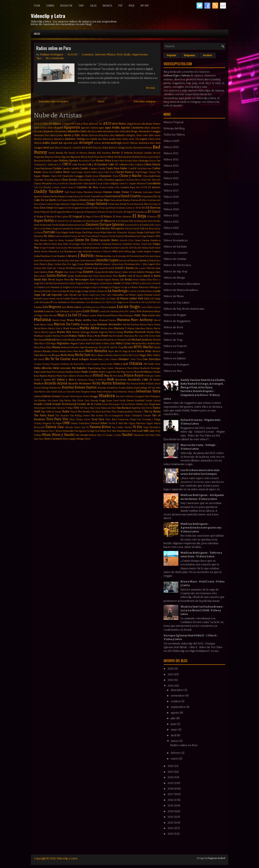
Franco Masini (92, 236)
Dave (102, 197)
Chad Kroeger (141, 172)
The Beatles (84, 412)
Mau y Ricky (94, 336)
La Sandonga (118, 291)
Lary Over (101, 295)
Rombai (68, 387)
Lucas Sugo (128, 307)
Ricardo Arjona (56, 383)
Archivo (207, 55)
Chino (116, 176)
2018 (171, 789)
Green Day (146, 244)
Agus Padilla (112, 128)
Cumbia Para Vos (130, 187)
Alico (112, 135)
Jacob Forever (131, 256)
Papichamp (94, 368)
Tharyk (73, 412)
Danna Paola (50, 196)
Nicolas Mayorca (114, 355)
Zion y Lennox (53, 439)
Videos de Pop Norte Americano (184, 309)
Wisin (46, 435)
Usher (104, 423)
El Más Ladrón (62, 217)
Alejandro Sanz (77, 131)
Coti (36, 187)
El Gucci (154, 212)
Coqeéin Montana (137, 184)
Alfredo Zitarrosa (89, 135)
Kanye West (112, 276)
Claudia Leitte (76, 184)
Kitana (61, 283)
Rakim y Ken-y (67, 380)
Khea (149, 280)
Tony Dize (98, 419)
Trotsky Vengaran (43, 423)
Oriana (37, 364)
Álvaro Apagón (69, 439)
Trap (81, 5)
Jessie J (157, 261)
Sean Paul (96, 392)
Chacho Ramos (125, 172)
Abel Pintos (119, 124)
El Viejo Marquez (92, 221)
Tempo (58, 412)
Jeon (121, 261)
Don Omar (47, 208)
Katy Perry (48, 279)
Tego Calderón (48, 412)
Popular (172, 55)
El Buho (101, 212)
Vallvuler (69, 427)
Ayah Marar (55, 148)
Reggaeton (66, 5)
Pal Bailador (80, 368)
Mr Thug (119, 347)
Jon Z (56, 268)
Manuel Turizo (107, 320)
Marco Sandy (47, 325)
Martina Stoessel (135, 332)
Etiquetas (189, 55)
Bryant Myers (132, 161)
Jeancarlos (91, 261)
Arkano (97, 143)
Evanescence (88, 229)
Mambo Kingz (59, 320)
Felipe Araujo (93, 233)
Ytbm (158, 435)
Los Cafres (107, 302)
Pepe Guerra (127, 372)
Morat (103, 347)
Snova (109, 401)
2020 (171, 777)
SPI (149, 388)
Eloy (145, 221)
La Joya (94, 287)
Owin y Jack (121, 364)
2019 (171, 783)
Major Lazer (89, 315)
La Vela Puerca (146, 291)
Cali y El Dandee (97, 164)
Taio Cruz (95, 408)
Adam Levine (40, 128)
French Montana (125, 236)
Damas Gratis (112, 192)
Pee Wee (116, 372)
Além (151, 135)
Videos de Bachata (175, 247)
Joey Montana (127, 264)
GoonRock (127, 244)
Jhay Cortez (55, 264)
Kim (55, 283)
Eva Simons (76, 229)
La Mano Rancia (137, 287)
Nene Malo (144, 351)
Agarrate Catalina (89, 128)
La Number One (48, 291)
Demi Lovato (87, 200)
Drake (86, 208)
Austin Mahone (130, 143)
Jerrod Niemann (131, 261)
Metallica (72, 340)
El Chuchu (118, 212)
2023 (171, 686)
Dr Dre (68, 208)
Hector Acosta (41, 251)
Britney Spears (69, 160)
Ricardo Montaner (80, 383)
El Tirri (66, 221)
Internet (100, 54)
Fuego (143, 236)
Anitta (46, 143)
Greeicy (136, 244)
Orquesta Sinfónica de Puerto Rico (67, 364)
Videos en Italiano (175, 358)
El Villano (106, 221)
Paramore (121, 368)
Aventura (144, 143)
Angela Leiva (147, 139)
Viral (97, 431)
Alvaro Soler (142, 135)
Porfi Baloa (118, 376)
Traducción (123, 419)
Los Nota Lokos (71, 307)
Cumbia (50, 5)
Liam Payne (84, 299)
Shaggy (94, 396)
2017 (171, 794)
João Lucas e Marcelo (145, 268)
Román (102, 388)
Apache (68, 143)
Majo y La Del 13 (69, 315)
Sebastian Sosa (110, 392)
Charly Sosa (91, 176)
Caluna (139, 164)
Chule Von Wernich (150, 180)
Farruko (49, 232)
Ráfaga (144, 388)
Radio (127, 54)
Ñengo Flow (84, 439)
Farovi (40, 233)
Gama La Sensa (56, 240)
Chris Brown (69, 180)
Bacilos (129, 148)
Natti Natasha (96, 351)
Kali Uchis (94, 276)
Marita (37, 328)
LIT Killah (126, 283)
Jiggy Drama (78, 264)
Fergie (140, 232)
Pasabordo (145, 368)
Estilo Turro (155, 225)
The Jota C (139, 412)
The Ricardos (62, 416)
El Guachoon (140, 212)
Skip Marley (65, 401)
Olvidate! (124, 359)
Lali (43, 295)
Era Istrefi (129, 225)
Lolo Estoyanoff (43, 302)
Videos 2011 (171, 153)
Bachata (107, 5)
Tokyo (72, 419)
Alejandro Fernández (55, 131)
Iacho (121, 251)
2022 (171, 766)
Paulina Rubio (73, 372)
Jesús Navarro (41, 264)
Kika (51, 283)
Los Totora (102, 307)
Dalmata (98, 192)
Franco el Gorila (107, 236)
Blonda (122, 157)
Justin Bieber (57, 276)
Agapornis (72, 127)
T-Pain (69, 408)
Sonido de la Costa (89, 404)
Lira (147, 298)
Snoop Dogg (98, 400)
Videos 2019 (171, 203)
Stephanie (155, 404)
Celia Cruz (109, 172)
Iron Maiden (58, 256)
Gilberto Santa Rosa (52, 244)
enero (175, 759)
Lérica (122, 311)
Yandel (127, 435)
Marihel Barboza (131, 325)
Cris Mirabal (45, 187)
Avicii (152, 143)
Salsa (93, 5)
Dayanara (147, 196)
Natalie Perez (66, 351)
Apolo (75, 143)
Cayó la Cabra (90, 172)
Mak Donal (103, 315)
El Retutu (152, 217)
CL (60, 165)
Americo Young (75, 139)
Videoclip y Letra (48, 16)
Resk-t (157, 380)
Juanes (88, 272)
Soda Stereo (127, 400)
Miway (56, 347)
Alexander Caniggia (150, 131)
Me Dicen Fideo (153, 336)
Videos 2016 (171, 184)
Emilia (62, 225)
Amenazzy (48, 139)
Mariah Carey (89, 324)
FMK (97, 229)
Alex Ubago (132, 131)
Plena (37, 5)
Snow (116, 401)
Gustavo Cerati (81, 248)
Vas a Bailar (118, 427)
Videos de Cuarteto (176, 253)
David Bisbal (112, 196)
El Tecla (58, 221)
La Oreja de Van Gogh (69, 291)
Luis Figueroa (76, 311)
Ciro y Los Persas (60, 184)
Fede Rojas (75, 232)
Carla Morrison (144, 169)
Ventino (128, 427)
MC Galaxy (131, 311)
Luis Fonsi (91, 311)
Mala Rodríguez (126, 316)
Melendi (50, 340)
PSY (145, 364)
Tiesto (127, 416)
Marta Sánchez (136, 328)
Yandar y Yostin (114, 435)
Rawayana (82, 380)
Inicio (37, 34)
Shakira (107, 396)
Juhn (111, 272)
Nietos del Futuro (131, 355)
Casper (80, 172)
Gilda (65, 244)
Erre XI (138, 225)
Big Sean (75, 157)
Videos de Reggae (175, 315)
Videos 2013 (171, 166)
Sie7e (123, 396)
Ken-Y (93, 280)
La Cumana (52, 287)
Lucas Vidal (146, 307)
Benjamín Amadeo (143, 153)
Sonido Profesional (64, 404)
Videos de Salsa (173, 333)
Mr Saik (110, 347)
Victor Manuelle (65, 431)
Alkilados (120, 135)
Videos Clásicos (173, 234)
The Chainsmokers (122, 412)
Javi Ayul (62, 261)
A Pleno (85, 124)
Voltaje (103, 431)
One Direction (151, 359)
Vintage (91, 431)
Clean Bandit (89, 184)
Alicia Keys (104, 135)
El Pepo (87, 217)
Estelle (145, 225)
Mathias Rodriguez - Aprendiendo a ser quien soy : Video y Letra (201, 528)
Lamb (92, 295)
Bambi (52, 153)
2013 (171, 817)
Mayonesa (129, 336)
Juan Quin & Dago (73, 272)
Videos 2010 (171, 147)
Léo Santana (112, 311)
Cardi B (132, 168)
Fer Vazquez (130, 233)
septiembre (178, 707)
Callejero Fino (127, 164)
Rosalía (122, 388)
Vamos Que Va (81, 427)
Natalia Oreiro (51, 351)
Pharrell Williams (143, 372)
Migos (53, 344)
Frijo (138, 236)
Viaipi (146, 427)
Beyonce (50, 157)
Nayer (111, 351)
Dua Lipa (105, 208)
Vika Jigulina (80, 431)
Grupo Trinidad (47, 248)
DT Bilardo (154, 187)
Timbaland (137, 416)
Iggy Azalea (137, 251)
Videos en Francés (175, 346)
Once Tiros (136, 359)
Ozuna (136, 363)
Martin (149, 328)
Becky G (117, 153)
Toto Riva (111, 419)
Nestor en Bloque (50, 355)
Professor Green (152, 376)
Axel (46, 148)
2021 (171, 772)
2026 (171, 669)
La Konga (103, 287)
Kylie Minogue (91, 283)
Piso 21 (88, 376)
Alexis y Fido (72, 135)
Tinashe (147, 416)
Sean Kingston (83, 392)
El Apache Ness (63, 212)
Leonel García (56, 299)
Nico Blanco (98, 355)
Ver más (150, 88)
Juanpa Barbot (101, 272)
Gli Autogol (74, 244)
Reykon (39, 383)
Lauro (45, 299)
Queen (47, 380)
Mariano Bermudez (110, 324)
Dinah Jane (114, 204)
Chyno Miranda (43, 183)
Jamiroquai (155, 256)
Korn (67, 283)
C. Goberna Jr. (52, 165)
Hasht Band (154, 248)
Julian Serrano (129, 272)
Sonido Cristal (43, 404)
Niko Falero (154, 355)
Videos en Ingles (174, 352)
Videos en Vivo (173, 371)
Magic (40, 316)
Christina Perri (133, 180)
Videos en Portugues (176, 365)
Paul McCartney (56, 372)
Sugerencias (140, 54)
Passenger (156, 368)
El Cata (109, 212)
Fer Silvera (118, 233)
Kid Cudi (44, 283)
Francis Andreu (62, 236)
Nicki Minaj (67, 355)
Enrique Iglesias (112, 225)
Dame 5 (127, 192)
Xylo (99, 435)
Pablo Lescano (62, 368)
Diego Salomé (97, 204)
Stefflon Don (142, 404)
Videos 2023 (171, 228)
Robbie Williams (147, 384)
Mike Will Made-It (95, 344)
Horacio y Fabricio (102, 251)
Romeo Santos (86, 387)
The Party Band (44, 415)
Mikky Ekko (109, 344)
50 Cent (76, 124)
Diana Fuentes (46, 204)
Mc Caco (140, 336)
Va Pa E (113, 423)
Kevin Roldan (140, 280)
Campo (93, 168)
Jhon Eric (67, 264)
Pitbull (98, 375)
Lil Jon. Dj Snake (107, 299)
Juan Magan (56, 272)
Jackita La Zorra (113, 256)
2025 (171, 674)
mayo (175, 730)
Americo (59, 139)
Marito (44, 328)
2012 (171, 823)
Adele (50, 128)
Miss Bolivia (148, 343)
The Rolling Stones (80, 416)
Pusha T (38, 380)
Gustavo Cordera (100, 248)
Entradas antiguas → (146, 101)
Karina (139, 276)
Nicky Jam (83, 355)
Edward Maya (40, 212)
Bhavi (58, 157)
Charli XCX (56, 176)
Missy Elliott (46, 347)
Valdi (121, 423)
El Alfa (50, 212)
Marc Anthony (142, 320)
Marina (143, 325)
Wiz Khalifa (82, 435)
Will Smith (137, 431)
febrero (176, 753)
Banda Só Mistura (78, 153)
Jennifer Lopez (107, 260)
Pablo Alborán (43, 368)
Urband (95, 423)
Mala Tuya (141, 315)
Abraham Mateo (151, 124)
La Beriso (144, 283)
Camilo (84, 168)
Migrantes (63, 343)
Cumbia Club (113, 187)
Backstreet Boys (143, 148)
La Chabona (40, 287)
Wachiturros (124, 431)
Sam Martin (40, 392)
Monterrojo (92, 347)
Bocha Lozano (147, 157)
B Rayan (65, 148)
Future (150, 236)
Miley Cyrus (123, 343)
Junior (43, 276)
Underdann (84, 423)
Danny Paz (79, 197)
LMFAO (135, 283)
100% (37, 124)
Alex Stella (120, 131)
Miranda (136, 343)
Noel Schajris (80, 359)
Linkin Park (136, 298)
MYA (139, 311)
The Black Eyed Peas (101, 412)
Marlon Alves (107, 328)
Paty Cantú (40, 372)
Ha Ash (138, 248)
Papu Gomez (108, 368)
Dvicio (113, 208)
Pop (120, 5)
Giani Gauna (142, 240)
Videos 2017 (171, 191)
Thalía (65, 411)
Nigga (143, 355)
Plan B (108, 376)
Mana (70, 320)
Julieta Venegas (146, 272)
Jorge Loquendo (100, 268)
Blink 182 (113, 157)
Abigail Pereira (134, 124)
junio (174, 724)
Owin (110, 364)
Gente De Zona (87, 240)
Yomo (152, 435)
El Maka (39, 217)
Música (111, 54)
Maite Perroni (50, 316)
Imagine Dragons (152, 251)
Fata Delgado (62, 233)
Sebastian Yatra (148, 391)
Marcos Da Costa (67, 324)
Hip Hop (145, 5)
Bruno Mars (104, 160)
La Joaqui (84, 287)
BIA (79, 148)
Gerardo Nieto (109, 240)
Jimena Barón (93, 264)
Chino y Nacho (131, 176)
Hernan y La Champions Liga (65, 251)
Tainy (87, 408)
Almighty (131, 135)
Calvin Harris (152, 164)
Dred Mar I (95, 208)
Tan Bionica (124, 408)
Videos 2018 (171, 197)
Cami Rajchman (43, 168)
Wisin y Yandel (63, 435)
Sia (118, 396)
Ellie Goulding (136, 221)
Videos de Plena (174, 296)
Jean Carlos (80, 261)
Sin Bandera (40, 401)
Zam (36, 439)
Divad (123, 204)
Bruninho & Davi (87, 161)
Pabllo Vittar (154, 364)
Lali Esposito (54, 295)
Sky (74, 400)
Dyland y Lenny (125, 208)
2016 (171, 800)
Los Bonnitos (93, 302)
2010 (171, 834)
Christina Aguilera (114, 180)
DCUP (144, 187)
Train (133, 419)
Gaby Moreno (41, 240)
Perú (120, 54)
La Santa (132, 291)
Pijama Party (55, 376)
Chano (46, 176)
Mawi (105, 336)
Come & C (124, 184)
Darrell (95, 196)
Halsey (145, 248)
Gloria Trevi (86, 244)
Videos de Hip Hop (175, 271)
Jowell (111, 268)
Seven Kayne (76, 396)
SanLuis (62, 392)
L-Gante (116, 283)
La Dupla (65, 287)
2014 (171, 811)
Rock (132, 5)
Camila (57, 168)
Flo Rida (49, 236)
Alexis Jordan (56, 135)
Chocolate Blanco (52, 180)
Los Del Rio (150, 302)
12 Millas (44, 124)
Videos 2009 (171, 141)
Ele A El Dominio (120, 221)
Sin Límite (53, 401)
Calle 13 (113, 164)
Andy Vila (134, 139)
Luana (112, 307)
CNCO (67, 164)
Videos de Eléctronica (177, 265)
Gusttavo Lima (117, 248)
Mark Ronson (71, 328)
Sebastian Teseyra (126, 392)
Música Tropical (173, 122)
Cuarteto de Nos (87, 187)
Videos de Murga (174, 278)
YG (104, 435)
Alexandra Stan (42, 135)
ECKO (142, 208)
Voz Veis (112, 431)
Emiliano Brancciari (76, 225)
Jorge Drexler (85, 268)
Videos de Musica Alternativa (182, 284)
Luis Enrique (62, 311)
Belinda (128, 153)
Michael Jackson (142, 340)
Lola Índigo (155, 299)
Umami (74, 423)
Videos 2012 (171, 159)
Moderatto (66, 347)
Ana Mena (103, 139)
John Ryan (47, 268)
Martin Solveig (116, 332)
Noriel (93, 359)
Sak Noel (156, 388)
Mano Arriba (83, 320)
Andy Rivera (122, 139)
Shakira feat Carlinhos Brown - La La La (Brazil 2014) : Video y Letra (202, 610)
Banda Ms (62, 153)
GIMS (158, 236)
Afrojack (58, 128)
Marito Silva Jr (55, 328)
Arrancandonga (112, 143)
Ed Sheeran (153, 208)
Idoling (128, 251)
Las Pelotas (130, 295)
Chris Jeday (84, 180)
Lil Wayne (123, 298)
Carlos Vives (62, 172)
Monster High (78, 347)
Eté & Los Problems (43, 229)
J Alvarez (72, 256)
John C (139, 264)
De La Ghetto (49, 200)
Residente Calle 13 (140, 380)
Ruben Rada (133, 388)
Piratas (81, 376)
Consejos (88, 54)
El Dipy (128, 212)
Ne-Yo (118, 351)
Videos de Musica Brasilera (181, 290)
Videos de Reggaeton (177, 321)
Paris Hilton (133, 368)
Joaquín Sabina (110, 264)
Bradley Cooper (51, 161)
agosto (175, 713)
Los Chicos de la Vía (135, 302)
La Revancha (102, 291)
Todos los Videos (174, 135)
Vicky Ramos (41, 431)
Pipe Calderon (70, 376)
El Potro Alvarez (122, 217)
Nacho (148, 347)
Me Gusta (39, 340)
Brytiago (144, 161)
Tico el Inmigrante (114, 416)
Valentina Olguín (145, 423)
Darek (87, 197)
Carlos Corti (48, 172)
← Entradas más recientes (52, 101)
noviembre (178, 696)
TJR (82, 408)
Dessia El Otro (139, 200)
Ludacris (49, 311)
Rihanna (119, 383)
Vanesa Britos (100, 427)
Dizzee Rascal (134, 204)
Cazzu (100, 172)
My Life (128, 347)
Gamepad (69, 240)
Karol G (148, 276)
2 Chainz (66, 124)
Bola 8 (157, 157)
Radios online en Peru (54, 48)
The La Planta (152, 411)
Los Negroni (52, 307)
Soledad (140, 400)
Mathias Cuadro (43, 336)
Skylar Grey (83, 401)
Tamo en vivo (109, 408)
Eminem (92, 225)
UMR (66, 423)
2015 (171, 806)
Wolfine (93, 435)
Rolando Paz (55, 388)
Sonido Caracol (153, 401)
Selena (38, 396)
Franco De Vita (78, 236)
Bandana (107, 153)
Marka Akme (89, 328)
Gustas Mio (66, 248)
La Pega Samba (88, 291)
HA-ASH (129, 248)
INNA (115, 251)
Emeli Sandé (52, 225)
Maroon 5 (120, 328)
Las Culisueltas (115, 295)
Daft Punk (70, 192)
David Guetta (131, 196)
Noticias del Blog (174, 128)
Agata (101, 128)
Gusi (58, 248)
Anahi (112, 139)
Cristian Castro (59, 187)
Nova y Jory (104, 359)
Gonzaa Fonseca (111, 244)
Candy (102, 168)
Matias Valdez (77, 336)
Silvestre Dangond (135, 396)
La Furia (74, 287)
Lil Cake (94, 299)
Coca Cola (102, 183)
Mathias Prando (61, 336)
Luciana (39, 311)
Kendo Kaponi (104, 280)
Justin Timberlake (78, 276)
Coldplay (113, 183)
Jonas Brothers (68, 268)
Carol (73, 172)
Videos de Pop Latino (177, 303)
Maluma (42, 320)
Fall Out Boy (147, 229)
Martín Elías (153, 332)
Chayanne (105, 176)
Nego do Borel (130, 351)
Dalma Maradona (85, 192)
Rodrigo (45, 388)
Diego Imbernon (62, 204)
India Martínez (42, 256)
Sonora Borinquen (111, 404)
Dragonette (77, 208)
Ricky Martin (102, 383)
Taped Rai (136, 408)
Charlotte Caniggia (73, 176)
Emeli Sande (40, 225)
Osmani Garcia (99, 364)
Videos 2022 (171, 222)
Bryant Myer (118, 161)
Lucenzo (156, 307)
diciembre (178, 690)
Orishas (46, 364)
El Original (75, 216)
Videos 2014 (171, 172)
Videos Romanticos (176, 240)
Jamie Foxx (144, 256)
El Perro (96, 217)
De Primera (63, 200)
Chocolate (39, 180)
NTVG (138, 347)
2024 (171, 680)
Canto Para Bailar (117, 168)
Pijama (43, 376)
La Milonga (152, 287)
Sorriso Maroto (128, 404)
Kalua (102, 276)
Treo (139, 419)
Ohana (114, 359)
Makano (114, 316)
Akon (147, 128)
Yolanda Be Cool (141, 435)
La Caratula (155, 283)
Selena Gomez (51, 396)
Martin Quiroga (81, 332)
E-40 (136, 208)
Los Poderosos (89, 307)
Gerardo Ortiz (127, 240)
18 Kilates (55, 124)
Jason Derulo (40, 261)
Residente (121, 380)
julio (174, 718)
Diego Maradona (78, 204)
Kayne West (63, 280)
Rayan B (93, 380)
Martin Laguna (49, 332)
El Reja (139, 216)
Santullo (71, 392)
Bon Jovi (39, 161)
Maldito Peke (154, 316)
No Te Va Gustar (58, 359)
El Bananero (91, 212)
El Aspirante (79, 212)
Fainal (136, 229)
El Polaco (106, 216)
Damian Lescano (143, 192)
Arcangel (86, 143)
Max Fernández (116, 336)
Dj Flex (145, 204)
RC (54, 380)
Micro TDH (45, 344)
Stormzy (61, 408)
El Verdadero (77, 221)
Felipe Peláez (106, 233)
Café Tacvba (79, 164)
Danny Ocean (65, 196)
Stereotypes (40, 408)
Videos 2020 (171, 209)
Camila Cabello (70, 168)
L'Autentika (104, 283)
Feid (84, 232)
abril (174, 735)
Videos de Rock (173, 327)
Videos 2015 (171, 178)
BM (83, 148)
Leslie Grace (70, 299)
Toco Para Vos (57, 419)
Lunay (103, 311)
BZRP (89, 148)
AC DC (99, 124)
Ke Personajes (80, 279)
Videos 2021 (171, 215)
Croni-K (72, 187)
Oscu (88, 364)
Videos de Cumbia (175, 259)
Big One (66, 157)
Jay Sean (71, 261)
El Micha (49, 217)
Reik (111, 379)
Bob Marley (134, 157)
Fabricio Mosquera (112, 228)
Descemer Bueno (120, 200)
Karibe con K (127, 276)
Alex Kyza (92, 131)
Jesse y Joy (146, 260)
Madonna (148, 311)
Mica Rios (83, 340)
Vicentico (155, 427)
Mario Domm (154, 325)
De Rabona (74, 200)
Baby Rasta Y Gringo (114, 148)
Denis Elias (103, 200)
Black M (104, 157)
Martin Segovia (99, 332)
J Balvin (86, 256)
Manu (95, 320)
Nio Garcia (39, 359)
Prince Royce (134, 375)
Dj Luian (153, 204)
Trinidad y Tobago (151, 419)
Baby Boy (97, 148)
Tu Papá (57, 423)
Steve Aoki (51, 408)
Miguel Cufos (78, 343)
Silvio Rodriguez (152, 396)
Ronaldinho (112, 388)
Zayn (41, 439)
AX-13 (107, 123)
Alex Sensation (106, 131)
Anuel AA (57, 143)
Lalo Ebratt (70, 295)
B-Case (73, 148)
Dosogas (59, 208)
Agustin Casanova (132, 128)
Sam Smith (52, 392)
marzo (175, 741)
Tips (39, 58)
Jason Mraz (52, 261)
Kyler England (77, 283)
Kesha (128, 279)
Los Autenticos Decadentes (69, 302)
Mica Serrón (96, 340)
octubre (176, 701)
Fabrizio (129, 229)
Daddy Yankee (49, 192)
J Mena (99, 256)
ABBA (92, 124)
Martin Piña (64, 332)
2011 (171, 828)
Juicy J (118, 272)
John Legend (149, 264)
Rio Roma (132, 384)
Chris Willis (97, 180)
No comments (55, 58)
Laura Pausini (145, 295)
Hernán (88, 251)
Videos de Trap (173, 340)
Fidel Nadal (150, 233)
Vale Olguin (129, 423)
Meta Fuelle (62, 340)
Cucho (102, 187)
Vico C (52, 431)
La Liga (124, 287)
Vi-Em (138, 427)
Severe (86, 396)
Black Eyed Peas (90, 157)
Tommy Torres (83, 419)
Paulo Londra (90, 372)
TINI (76, 408)
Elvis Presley (154, 221)
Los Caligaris (118, 302)
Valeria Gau (55, 427)
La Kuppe (114, 287)
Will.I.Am (149, 431)
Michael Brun (110, 340)
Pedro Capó (105, 372)
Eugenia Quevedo (61, 229)
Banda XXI (95, 153)
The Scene (97, 415)
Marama (123, 320)
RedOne (102, 380)
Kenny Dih (118, 280)
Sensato (65, 396)
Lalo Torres (83, 295)
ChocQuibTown (152, 176)
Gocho (97, 244)
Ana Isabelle (91, 139)
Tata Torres (147, 408)
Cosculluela (153, 183)
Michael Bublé (124, 340)
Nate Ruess (79, 351)
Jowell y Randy (124, 268)
